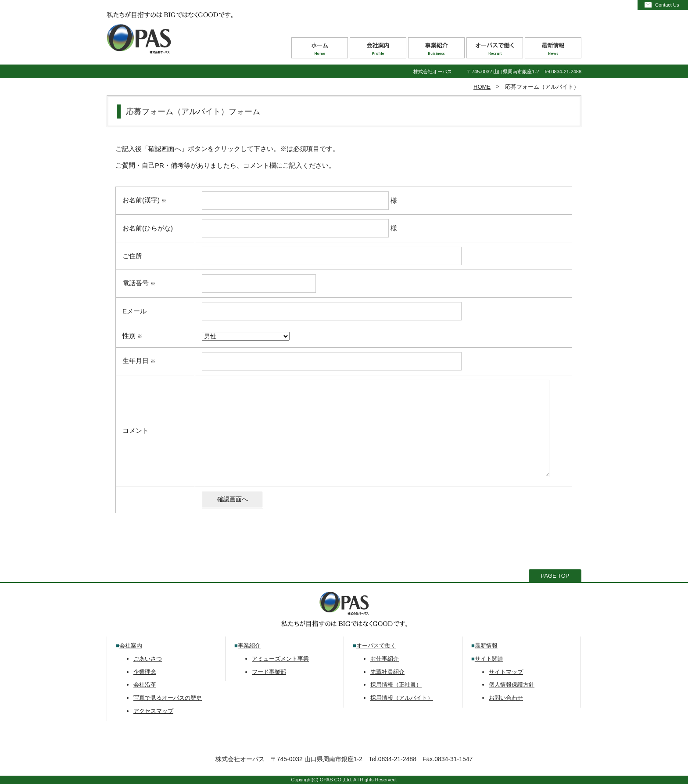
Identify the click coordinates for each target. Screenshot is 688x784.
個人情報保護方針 (512, 685)
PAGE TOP (555, 576)
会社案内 (131, 646)
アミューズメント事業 (280, 659)
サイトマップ (506, 672)
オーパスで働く (376, 646)
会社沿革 (145, 685)
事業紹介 (249, 646)
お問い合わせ (506, 698)
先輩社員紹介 (387, 672)
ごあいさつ (148, 659)
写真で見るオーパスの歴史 (168, 698)
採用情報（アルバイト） (402, 698)
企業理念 (145, 672)
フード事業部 (269, 672)
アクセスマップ (153, 711)
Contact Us (667, 5)
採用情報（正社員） (396, 685)
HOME (482, 87)
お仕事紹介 (385, 659)
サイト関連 (489, 659)
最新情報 (486, 646)
